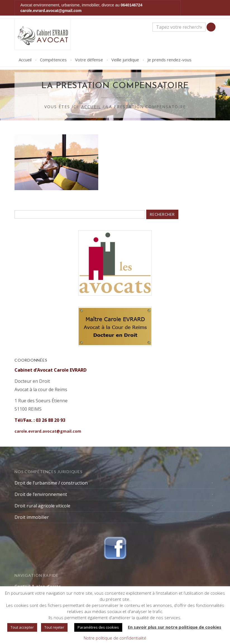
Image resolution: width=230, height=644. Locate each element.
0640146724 (131, 5)
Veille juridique (125, 60)
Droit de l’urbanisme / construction (51, 483)
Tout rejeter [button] (54, 627)
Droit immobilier (32, 517)
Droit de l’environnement (41, 494)
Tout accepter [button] (22, 627)
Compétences (53, 60)
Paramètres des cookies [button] (98, 627)
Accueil (25, 60)
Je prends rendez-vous (169, 60)
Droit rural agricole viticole (42, 506)
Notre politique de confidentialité (115, 638)
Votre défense (89, 60)
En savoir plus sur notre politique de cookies (175, 627)
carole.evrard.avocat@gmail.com (51, 11)
